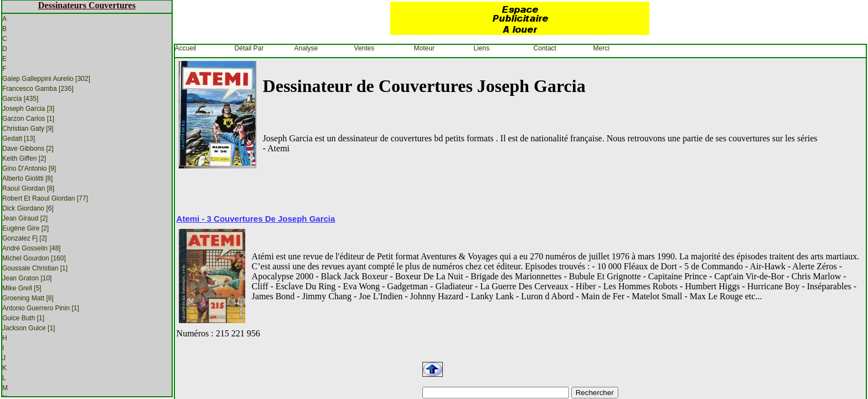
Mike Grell (22, 288)
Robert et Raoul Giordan (45, 198)
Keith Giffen (24, 158)
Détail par (249, 48)
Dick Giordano (28, 208)
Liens (482, 48)
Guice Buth (23, 318)
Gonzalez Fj (25, 238)
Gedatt (19, 139)
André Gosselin (31, 248)
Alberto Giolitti (27, 178)
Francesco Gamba (38, 89)
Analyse (306, 48)
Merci (601, 48)
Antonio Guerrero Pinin (41, 308)
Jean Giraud (25, 218)
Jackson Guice (29, 328)
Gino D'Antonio (29, 168)
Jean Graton (27, 278)
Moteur (424, 48)
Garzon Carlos (28, 119)
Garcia (20, 99)
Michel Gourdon (34, 258)
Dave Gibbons (28, 149)
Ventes (365, 48)
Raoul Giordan (28, 188)
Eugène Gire (25, 228)
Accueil (186, 48)
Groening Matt (28, 298)
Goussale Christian (35, 268)
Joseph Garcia (28, 109)
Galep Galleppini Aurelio (46, 79)
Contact (545, 48)
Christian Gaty (28, 129)
